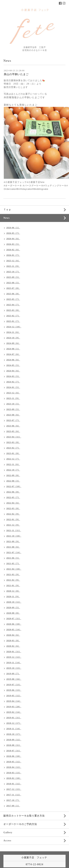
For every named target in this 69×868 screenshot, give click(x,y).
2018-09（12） (14, 740)
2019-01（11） (14, 718)
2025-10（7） (13, 272)
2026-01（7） (13, 255)
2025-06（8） (13, 294)
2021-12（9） (13, 525)
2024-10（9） (13, 338)
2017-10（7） (13, 800)
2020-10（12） (14, 602)
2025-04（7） (13, 305)
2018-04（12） (14, 767)
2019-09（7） (13, 674)
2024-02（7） (13, 382)
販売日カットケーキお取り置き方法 (24, 816)
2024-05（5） (13, 365)
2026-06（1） (13, 228)
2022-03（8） (13, 508)
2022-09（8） (13, 475)
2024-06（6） (13, 360)
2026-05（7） (13, 233)
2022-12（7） (13, 459)
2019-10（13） (14, 668)
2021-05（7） (13, 563)
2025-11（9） (13, 266)
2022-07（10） (14, 486)
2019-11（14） (14, 663)
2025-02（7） (13, 316)
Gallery (8, 832)
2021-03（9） (13, 574)
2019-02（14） (14, 712)
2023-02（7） (13, 448)
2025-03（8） (13, 310)
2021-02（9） (13, 580)
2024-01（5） (13, 387)
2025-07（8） (13, 288)
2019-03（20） (14, 707)
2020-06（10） (14, 624)
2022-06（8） (13, 492)
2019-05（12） (14, 696)
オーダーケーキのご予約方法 (20, 824)
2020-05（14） (14, 630)
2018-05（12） (14, 762)
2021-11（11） (14, 530)
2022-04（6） (13, 503)
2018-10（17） (14, 734)
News (7, 218)
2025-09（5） (13, 277)
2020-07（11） (14, 619)
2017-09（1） (13, 806)
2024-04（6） (13, 371)
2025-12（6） (13, 261)
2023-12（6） (13, 393)
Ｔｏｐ (7, 210)
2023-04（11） (14, 437)
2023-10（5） (13, 404)
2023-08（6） (13, 415)
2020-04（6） (13, 635)
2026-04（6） (13, 239)
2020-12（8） (13, 591)
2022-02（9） (13, 514)
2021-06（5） (13, 558)
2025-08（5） (13, 283)
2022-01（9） (13, 519)
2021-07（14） (14, 552)
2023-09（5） (13, 409)
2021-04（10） (14, 569)
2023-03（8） (13, 442)
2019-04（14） (14, 701)
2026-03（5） (13, 244)
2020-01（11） (14, 652)
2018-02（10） (14, 778)
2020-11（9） (13, 597)
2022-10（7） (13, 470)
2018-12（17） (14, 723)
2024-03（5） (13, 376)
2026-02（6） (13, 250)
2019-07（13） (14, 685)
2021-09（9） (13, 541)
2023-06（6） (13, 426)
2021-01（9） (13, 585)
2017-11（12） (14, 795)
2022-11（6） (13, 464)
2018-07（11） (14, 751)
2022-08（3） (13, 481)
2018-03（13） (14, 773)
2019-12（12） (14, 657)
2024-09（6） (13, 343)
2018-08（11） (14, 745)
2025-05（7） (13, 299)
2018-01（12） (14, 784)
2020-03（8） (13, 641)
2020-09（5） (13, 608)
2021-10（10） (14, 536)
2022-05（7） (13, 497)
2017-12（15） (14, 789)
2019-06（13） (14, 690)
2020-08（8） (13, 613)
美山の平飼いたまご (16, 74)
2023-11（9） (13, 398)
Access (7, 841)
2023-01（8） (13, 453)
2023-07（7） (13, 420)
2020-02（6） (13, 646)
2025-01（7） (13, 321)
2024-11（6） (13, 332)
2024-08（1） (13, 349)
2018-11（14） (14, 729)
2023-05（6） (13, 431)
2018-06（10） (14, 756)
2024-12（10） (14, 327)
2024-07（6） (13, 354)
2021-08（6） (13, 547)
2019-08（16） (14, 679)
